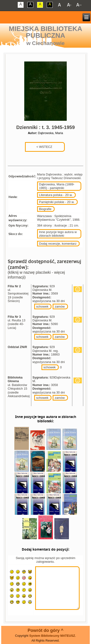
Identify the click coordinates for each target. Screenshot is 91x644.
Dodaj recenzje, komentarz (58, 244)
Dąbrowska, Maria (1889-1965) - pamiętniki (57, 186)
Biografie (45, 209)
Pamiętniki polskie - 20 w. (57, 202)
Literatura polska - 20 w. (56, 195)
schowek (42, 307)
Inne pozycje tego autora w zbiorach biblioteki (58, 234)
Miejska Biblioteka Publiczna (45, 32)
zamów (60, 307)
